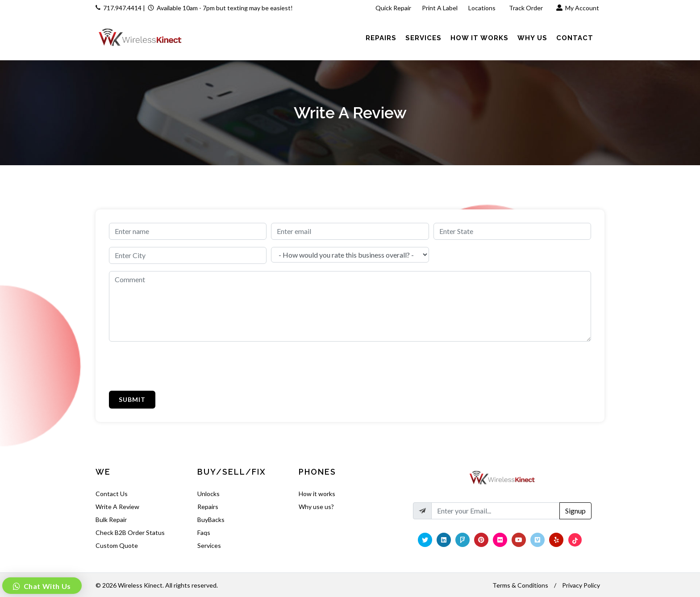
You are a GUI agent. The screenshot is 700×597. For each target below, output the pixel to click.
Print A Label (440, 8)
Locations (483, 8)
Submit (132, 399)
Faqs (204, 532)
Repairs (208, 507)
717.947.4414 (122, 8)
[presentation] (177, 366)
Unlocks (208, 494)
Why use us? (316, 507)
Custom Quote (117, 545)
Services (209, 545)
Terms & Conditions (520, 585)
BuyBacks (211, 520)
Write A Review (117, 507)
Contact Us (112, 494)
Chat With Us (46, 586)
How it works (317, 494)
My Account (578, 8)
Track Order (527, 8)
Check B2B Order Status (130, 532)
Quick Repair (393, 8)
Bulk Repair (111, 520)
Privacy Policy (581, 585)
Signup (575, 511)
